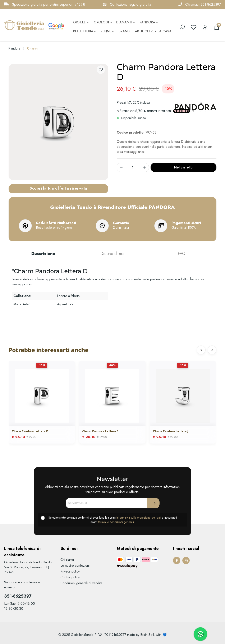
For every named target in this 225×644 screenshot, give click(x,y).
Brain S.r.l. (148, 635)
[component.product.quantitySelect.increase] (144, 167)
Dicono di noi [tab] (112, 254)
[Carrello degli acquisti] (217, 27)
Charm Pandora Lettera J (171, 432)
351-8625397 (211, 4)
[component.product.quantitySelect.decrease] (121, 167)
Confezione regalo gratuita (130, 4)
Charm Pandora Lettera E (100, 432)
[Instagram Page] (186, 560)
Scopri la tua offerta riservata (58, 188)
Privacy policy (70, 571)
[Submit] (153, 503)
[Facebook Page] (177, 560)
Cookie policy (70, 577)
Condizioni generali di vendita (81, 583)
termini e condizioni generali (116, 522)
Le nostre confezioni (75, 566)
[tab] (43, 254)
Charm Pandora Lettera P (30, 432)
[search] (182, 27)
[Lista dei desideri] (194, 27)
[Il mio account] (205, 27)
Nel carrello (183, 167)
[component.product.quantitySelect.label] (133, 167)
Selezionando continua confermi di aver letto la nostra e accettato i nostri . (113, 520)
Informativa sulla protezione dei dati (139, 518)
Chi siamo (67, 560)
